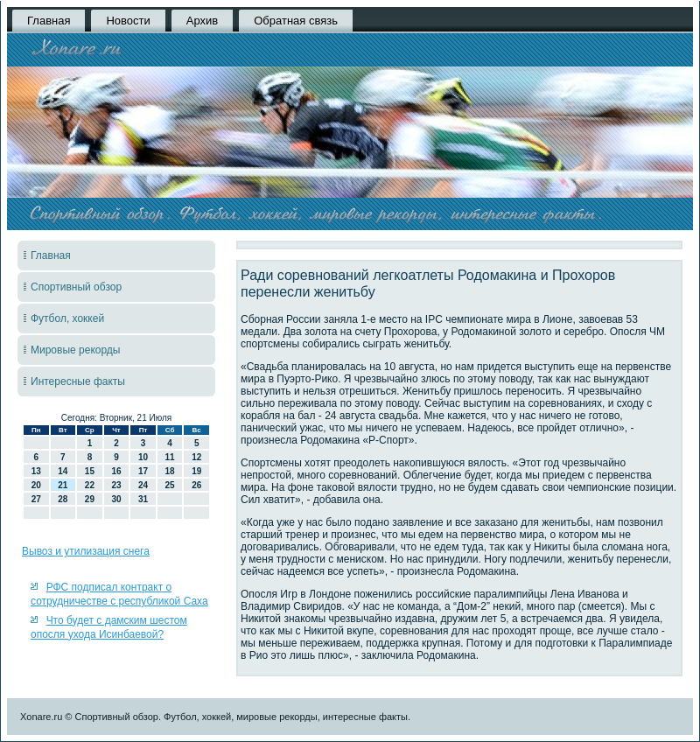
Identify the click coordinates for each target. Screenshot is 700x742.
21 (63, 485)
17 (143, 471)
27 (36, 499)
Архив (202, 21)
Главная (49, 21)
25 (170, 485)
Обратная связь (296, 21)
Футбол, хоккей (67, 318)
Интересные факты (78, 381)
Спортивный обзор (76, 287)
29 (90, 499)
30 (116, 499)
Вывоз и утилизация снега (86, 551)
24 (143, 485)
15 (90, 471)
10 (143, 457)
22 (90, 485)
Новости (128, 21)
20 (36, 485)
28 (63, 499)
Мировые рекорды (76, 350)
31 (143, 499)
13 (36, 471)
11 (170, 457)
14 (63, 471)
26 (196, 485)
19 (196, 471)
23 (116, 485)
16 (116, 471)
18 (170, 471)
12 (196, 457)
